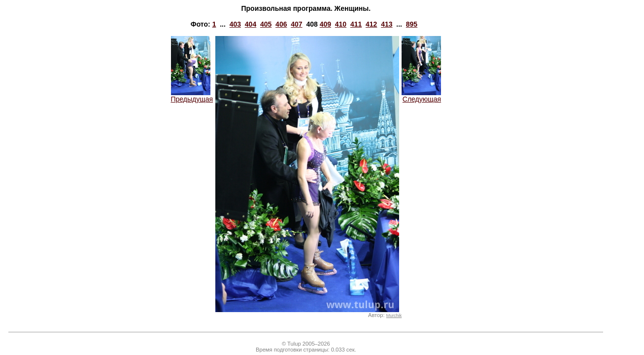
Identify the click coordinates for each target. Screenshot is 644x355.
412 (371, 24)
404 (251, 24)
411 (356, 24)
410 (341, 24)
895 (412, 24)
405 (266, 24)
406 (281, 24)
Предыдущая (192, 96)
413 (387, 24)
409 (325, 24)
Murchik (394, 316)
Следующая (421, 96)
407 (296, 24)
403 (235, 24)
